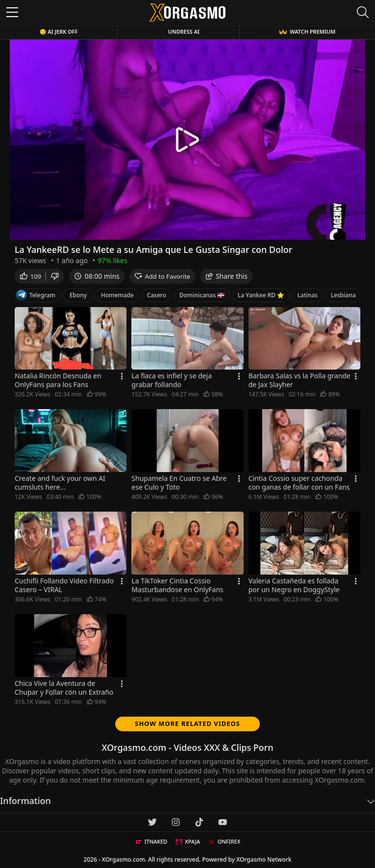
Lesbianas (344, 295)
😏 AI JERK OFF (59, 31)
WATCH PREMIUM (307, 31)
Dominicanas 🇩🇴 (202, 295)
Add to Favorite (162, 276)
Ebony (78, 295)
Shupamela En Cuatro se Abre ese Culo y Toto (179, 483)
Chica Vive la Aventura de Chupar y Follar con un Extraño (64, 688)
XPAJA (188, 842)
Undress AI (184, 31)
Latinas (307, 295)
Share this (226, 276)
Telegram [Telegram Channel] (36, 295)
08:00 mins (96, 276)
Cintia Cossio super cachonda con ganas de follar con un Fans (299, 483)
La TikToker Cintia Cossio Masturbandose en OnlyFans (177, 585)
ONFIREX (224, 842)
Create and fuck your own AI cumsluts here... (60, 483)
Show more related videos (187, 723)
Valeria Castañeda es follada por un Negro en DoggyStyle (294, 585)
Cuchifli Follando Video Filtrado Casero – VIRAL (64, 585)
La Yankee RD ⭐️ (261, 295)
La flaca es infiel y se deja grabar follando (171, 380)
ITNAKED (151, 842)
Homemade (117, 295)
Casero (156, 295)
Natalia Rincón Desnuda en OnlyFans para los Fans (58, 380)
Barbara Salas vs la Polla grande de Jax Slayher (300, 380)
